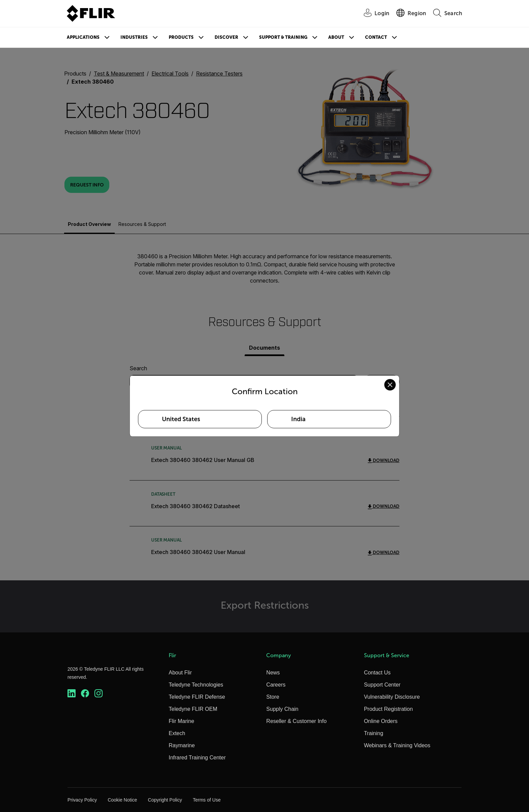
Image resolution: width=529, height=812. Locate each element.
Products (181, 37)
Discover (226, 37)
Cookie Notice (122, 800)
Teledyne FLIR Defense (197, 697)
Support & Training (283, 37)
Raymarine (182, 745)
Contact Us (377, 673)
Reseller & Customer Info (296, 721)
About (336, 37)
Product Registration (388, 709)
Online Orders (381, 721)
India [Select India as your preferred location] (298, 419)
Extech (177, 733)
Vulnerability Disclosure (392, 697)
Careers (276, 685)
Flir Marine (182, 721)
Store (273, 697)
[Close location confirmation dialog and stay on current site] (390, 385)
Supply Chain (282, 709)
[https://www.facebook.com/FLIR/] (85, 693)
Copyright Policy (165, 800)
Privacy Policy (82, 800)
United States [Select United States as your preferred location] (181, 419)
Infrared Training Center (197, 758)
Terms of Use (206, 800)
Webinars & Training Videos (397, 745)
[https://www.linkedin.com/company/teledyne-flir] (72, 693)
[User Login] (373, 14)
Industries (134, 37)
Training (374, 733)
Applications (83, 37)
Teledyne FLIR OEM (193, 709)
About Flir (180, 673)
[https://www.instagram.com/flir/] (99, 693)
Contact (376, 37)
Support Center (382, 685)
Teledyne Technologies (196, 685)
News (273, 673)
